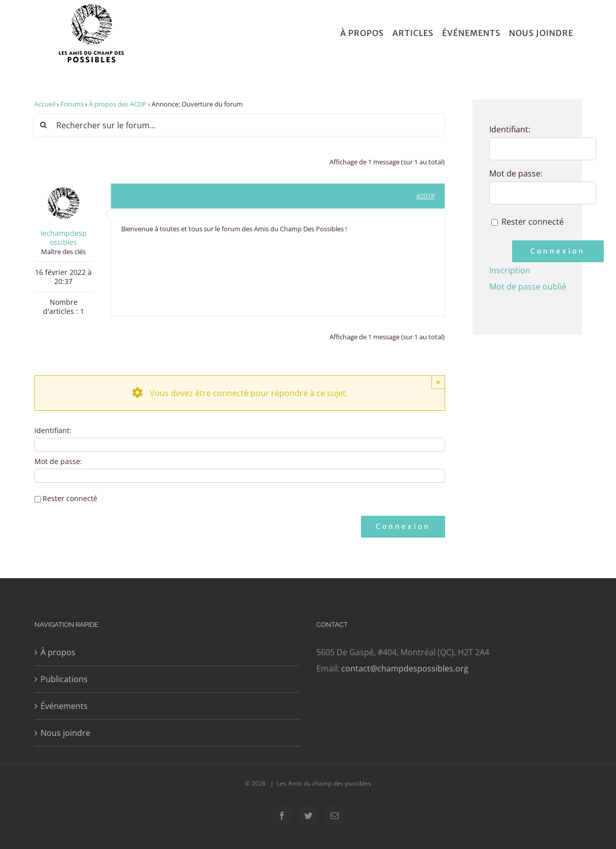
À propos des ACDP (118, 104)
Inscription (510, 270)
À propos (58, 652)
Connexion (403, 526)
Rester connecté (70, 499)
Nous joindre (65, 733)
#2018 (425, 196)
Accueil (45, 104)
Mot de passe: (58, 462)
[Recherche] (44, 125)
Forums (72, 104)
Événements (64, 706)
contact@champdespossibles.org (405, 668)
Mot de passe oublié (528, 287)
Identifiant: (53, 431)
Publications (64, 679)
